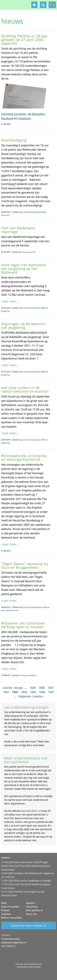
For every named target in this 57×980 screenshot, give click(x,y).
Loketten (6, 914)
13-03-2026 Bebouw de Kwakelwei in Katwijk (26, 881)
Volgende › (25, 696)
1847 (51, 692)
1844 (24, 692)
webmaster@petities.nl (14, 942)
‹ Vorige (18, 688)
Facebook (7, 118)
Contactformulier (11, 939)
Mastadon (38, 114)
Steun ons (31, 914)
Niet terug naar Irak (27, 252)
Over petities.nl (34, 910)
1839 (33, 688)
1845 (33, 692)
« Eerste (7, 688)
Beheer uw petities (12, 918)
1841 (51, 688)
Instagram (25, 118)
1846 (42, 692)
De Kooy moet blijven (28, 675)
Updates (30, 903)
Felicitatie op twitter (14, 114)
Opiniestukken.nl (31, 811)
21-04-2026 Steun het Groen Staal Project (25, 862)
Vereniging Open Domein (29, 967)
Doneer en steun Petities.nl (29, 926)
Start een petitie (10, 907)
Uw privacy (32, 907)
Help (4, 903)
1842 (6, 692)
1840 (42, 688)
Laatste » (38, 696)
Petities (5, 910)
